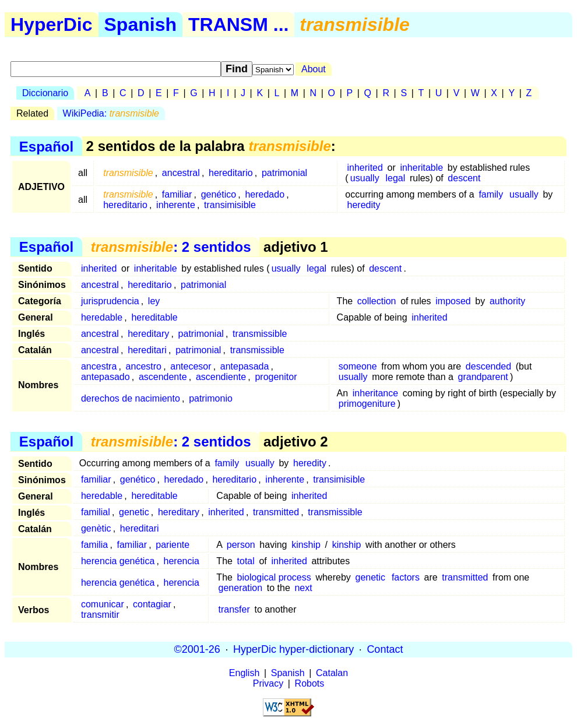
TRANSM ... (238, 24)
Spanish (140, 24)
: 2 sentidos (171, 247)
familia (94, 545)
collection (377, 301)
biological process (274, 577)
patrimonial (284, 173)
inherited (365, 168)
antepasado (105, 377)
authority (507, 301)
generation (241, 588)
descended (488, 366)
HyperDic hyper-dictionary (293, 649)
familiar (177, 194)
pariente (173, 545)
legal (395, 178)
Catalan (332, 673)
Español (46, 146)
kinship (306, 545)
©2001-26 (197, 649)
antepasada (245, 366)
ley (154, 301)
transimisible (230, 205)
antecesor (191, 366)
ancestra (99, 366)
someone (358, 366)
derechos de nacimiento (131, 398)
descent (464, 178)
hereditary (148, 334)
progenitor (276, 377)
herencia (182, 561)
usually (365, 178)
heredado (265, 194)
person (241, 545)
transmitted (276, 512)
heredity (364, 205)
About (314, 69)
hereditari (147, 350)
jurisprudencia (110, 301)
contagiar (152, 604)
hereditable (154, 317)
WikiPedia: (111, 113)
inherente (176, 205)
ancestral (181, 173)
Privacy (268, 683)
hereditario (231, 173)
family (491, 194)
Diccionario (45, 93)
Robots (310, 683)
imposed (453, 301)
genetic (134, 512)
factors (406, 577)
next (303, 588)
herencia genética (118, 561)
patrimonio (211, 398)
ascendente (163, 377)
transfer (234, 609)
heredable (102, 317)
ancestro (144, 366)
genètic (96, 528)
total (246, 561)
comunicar (103, 604)
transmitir (100, 615)
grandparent (483, 377)
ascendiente (221, 377)
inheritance (375, 393)
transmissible (260, 334)
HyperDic (52, 24)
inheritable (421, 168)
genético (219, 194)
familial (96, 512)
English (244, 673)
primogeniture (367, 404)
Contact (385, 649)
